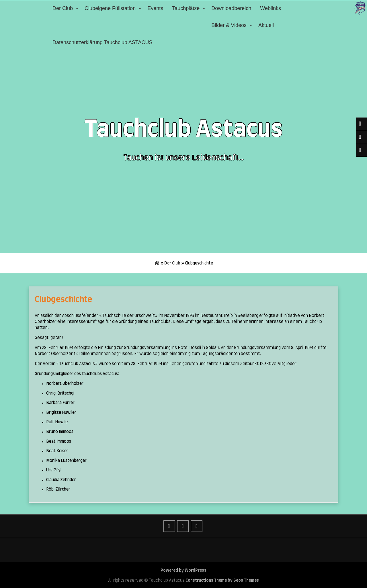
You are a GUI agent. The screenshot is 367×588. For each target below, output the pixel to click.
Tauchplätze (186, 8)
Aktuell (266, 25)
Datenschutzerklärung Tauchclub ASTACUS (103, 42)
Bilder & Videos (229, 25)
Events (155, 8)
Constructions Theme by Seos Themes (222, 581)
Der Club (63, 8)
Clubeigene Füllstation (110, 8)
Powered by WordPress (183, 571)
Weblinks (271, 8)
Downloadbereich (231, 8)
